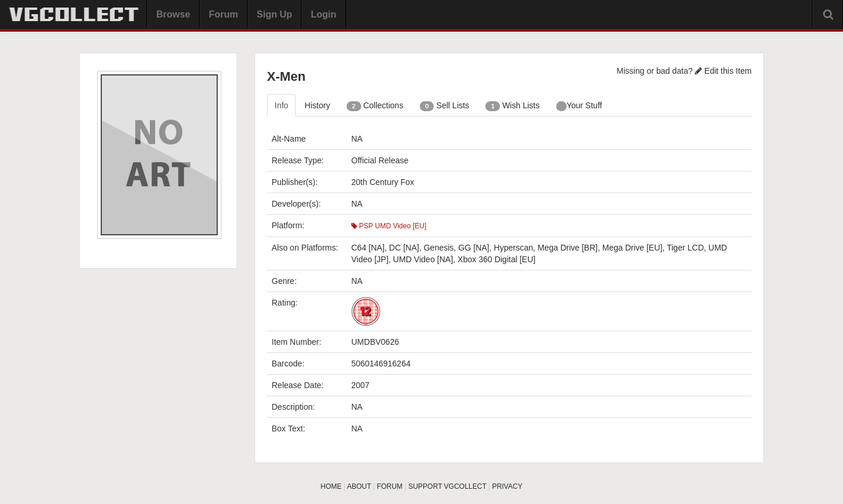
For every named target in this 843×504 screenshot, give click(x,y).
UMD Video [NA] (423, 259)
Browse (173, 14)
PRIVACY (508, 486)
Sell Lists (445, 106)
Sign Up (275, 14)
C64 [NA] (368, 248)
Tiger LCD (685, 248)
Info (281, 105)
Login (324, 14)
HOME (331, 486)
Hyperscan (514, 248)
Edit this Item (723, 71)
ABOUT (359, 486)
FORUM (390, 486)
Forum (224, 14)
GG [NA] (474, 248)
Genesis (439, 248)
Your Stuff (579, 106)
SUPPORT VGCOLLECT (447, 486)
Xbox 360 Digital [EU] (497, 259)
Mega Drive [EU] (633, 248)
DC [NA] (404, 248)
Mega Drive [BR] (568, 248)
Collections (375, 106)
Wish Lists (512, 106)
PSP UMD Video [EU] (389, 226)
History (317, 105)
